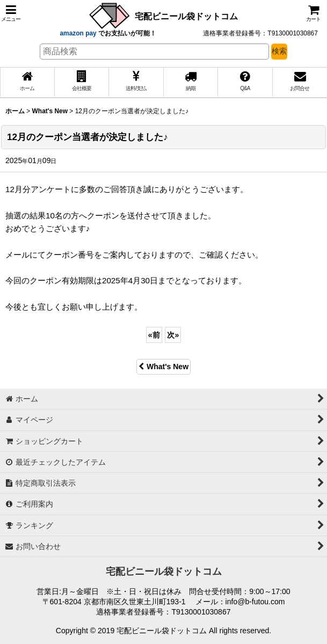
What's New (163, 367)
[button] (11, 13)
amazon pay (79, 33)
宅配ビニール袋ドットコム (186, 16)
